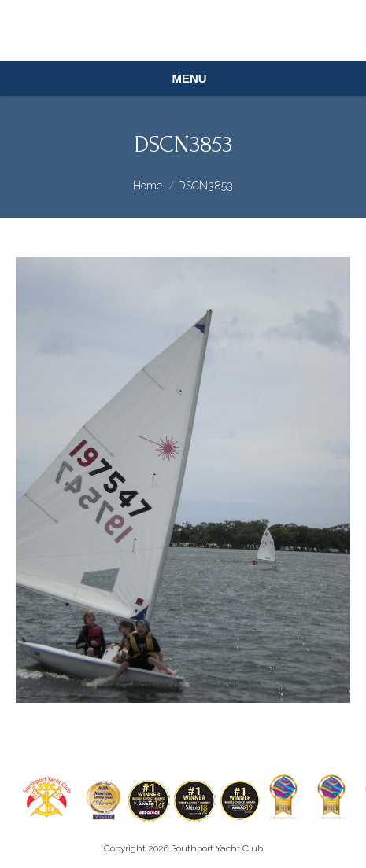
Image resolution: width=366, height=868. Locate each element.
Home (148, 186)
